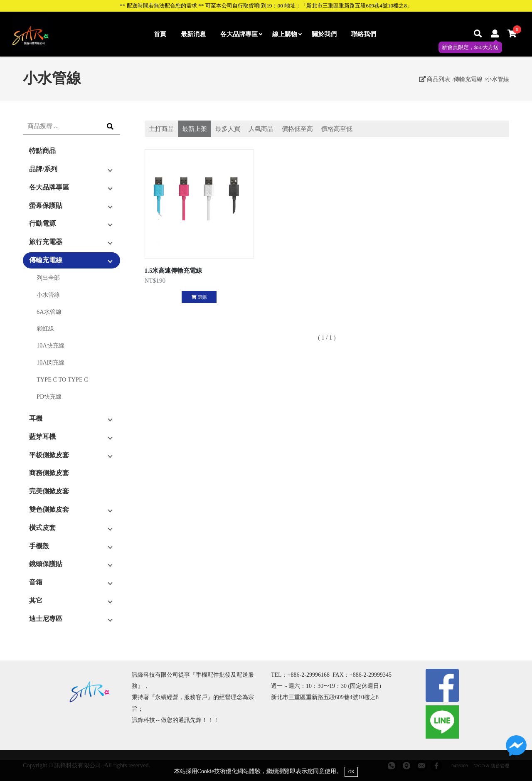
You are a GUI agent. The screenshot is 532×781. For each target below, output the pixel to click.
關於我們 (324, 34)
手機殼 (39, 546)
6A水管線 (49, 312)
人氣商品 (261, 129)
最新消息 (193, 34)
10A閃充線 (50, 362)
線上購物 (287, 34)
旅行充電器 (46, 242)
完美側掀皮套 (49, 491)
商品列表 (435, 79)
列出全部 (48, 278)
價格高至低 (337, 129)
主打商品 (161, 129)
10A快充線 (50, 345)
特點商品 (42, 151)
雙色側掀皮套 (49, 509)
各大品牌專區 (241, 34)
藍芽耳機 (42, 437)
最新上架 (195, 129)
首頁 (160, 34)
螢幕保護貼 (46, 206)
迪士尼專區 (46, 619)
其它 (36, 600)
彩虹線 (45, 328)
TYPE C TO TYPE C (62, 379)
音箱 (36, 582)
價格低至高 (297, 129)
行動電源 (42, 223)
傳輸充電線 (468, 79)
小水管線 (498, 79)
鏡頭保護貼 (46, 564)
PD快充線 (49, 397)
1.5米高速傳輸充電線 (174, 270)
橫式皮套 (42, 528)
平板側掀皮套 (49, 455)
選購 (199, 297)
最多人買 (228, 129)
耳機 (36, 418)
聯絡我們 (364, 34)
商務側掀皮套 (49, 473)
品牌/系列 (43, 169)
